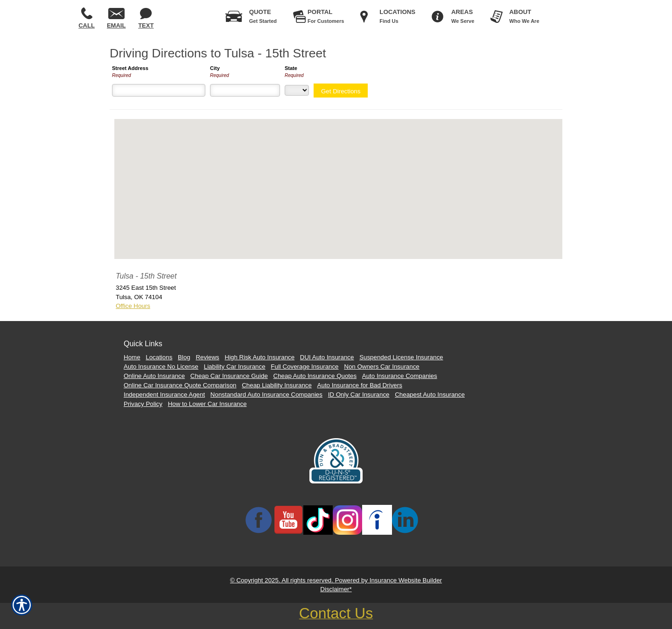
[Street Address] (159, 90)
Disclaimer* (336, 589)
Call (87, 18)
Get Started (263, 14)
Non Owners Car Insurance (382, 367)
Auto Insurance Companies (400, 376)
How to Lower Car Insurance (207, 404)
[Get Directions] (341, 91)
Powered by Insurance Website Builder (388, 580)
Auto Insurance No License (161, 367)
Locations (159, 357)
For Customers (326, 14)
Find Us (397, 14)
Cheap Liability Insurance (277, 385)
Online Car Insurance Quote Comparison (180, 385)
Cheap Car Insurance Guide (229, 376)
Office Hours (133, 306)
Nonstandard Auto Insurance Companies (266, 395)
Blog (184, 357)
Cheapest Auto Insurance (430, 395)
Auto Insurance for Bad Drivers (360, 385)
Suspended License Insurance (401, 357)
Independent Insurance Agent (164, 395)
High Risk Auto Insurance (260, 357)
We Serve (463, 14)
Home (132, 357)
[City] (245, 90)
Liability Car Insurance (235, 367)
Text (146, 18)
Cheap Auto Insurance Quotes (315, 376)
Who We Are (524, 14)
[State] (297, 90)
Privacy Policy (143, 404)
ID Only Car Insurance (359, 395)
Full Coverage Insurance (304, 367)
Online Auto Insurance (154, 376)
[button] (338, 180)
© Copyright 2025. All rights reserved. (283, 580)
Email (116, 18)
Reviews (207, 357)
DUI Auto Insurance (327, 357)
